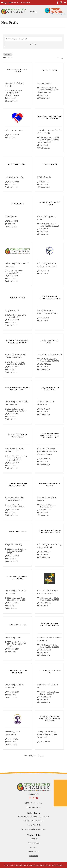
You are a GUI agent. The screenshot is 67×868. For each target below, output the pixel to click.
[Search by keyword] (33, 39)
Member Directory (35, 803)
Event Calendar (34, 851)
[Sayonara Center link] (50, 70)
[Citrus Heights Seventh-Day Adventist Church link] (50, 532)
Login (4, 3)
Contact (33, 847)
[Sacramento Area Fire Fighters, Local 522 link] (17, 485)
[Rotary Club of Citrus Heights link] (17, 70)
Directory (33, 839)
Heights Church (12, 310)
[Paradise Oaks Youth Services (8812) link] (17, 436)
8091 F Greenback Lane (34, 821)
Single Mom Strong (14, 544)
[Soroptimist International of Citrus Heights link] (50, 117)
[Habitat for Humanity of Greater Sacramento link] (17, 342)
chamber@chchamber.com (35, 829)
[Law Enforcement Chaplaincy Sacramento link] (50, 298)
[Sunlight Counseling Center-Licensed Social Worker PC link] (50, 719)
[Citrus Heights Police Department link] (17, 672)
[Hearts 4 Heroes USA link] (17, 164)
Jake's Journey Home (14, 130)
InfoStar (60, 865)
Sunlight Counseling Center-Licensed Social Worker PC (47, 734)
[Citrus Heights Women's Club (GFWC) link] (17, 578)
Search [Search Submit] (33, 44)
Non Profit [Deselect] (8, 54)
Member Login (34, 807)
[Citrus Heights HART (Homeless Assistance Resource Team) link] (50, 436)
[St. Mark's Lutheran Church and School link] (50, 625)
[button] (57, 58)
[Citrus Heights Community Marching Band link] (17, 389)
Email (12, 3)
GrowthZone (38, 756)
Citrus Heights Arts (13, 638)
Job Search (34, 856)
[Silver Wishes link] (17, 204)
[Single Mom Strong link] (17, 532)
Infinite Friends (44, 177)
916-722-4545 (24, 3)
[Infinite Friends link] (50, 164)
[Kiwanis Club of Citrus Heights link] (50, 485)
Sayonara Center (45, 83)
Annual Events (33, 843)
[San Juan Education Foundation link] (50, 389)
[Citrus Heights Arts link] (17, 625)
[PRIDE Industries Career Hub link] (50, 672)
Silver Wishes (11, 216)
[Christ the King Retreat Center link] (50, 204)
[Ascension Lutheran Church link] (50, 342)
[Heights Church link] (17, 298)
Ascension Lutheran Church (50, 354)
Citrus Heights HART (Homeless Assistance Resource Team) (47, 451)
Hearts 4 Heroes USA (14, 177)
